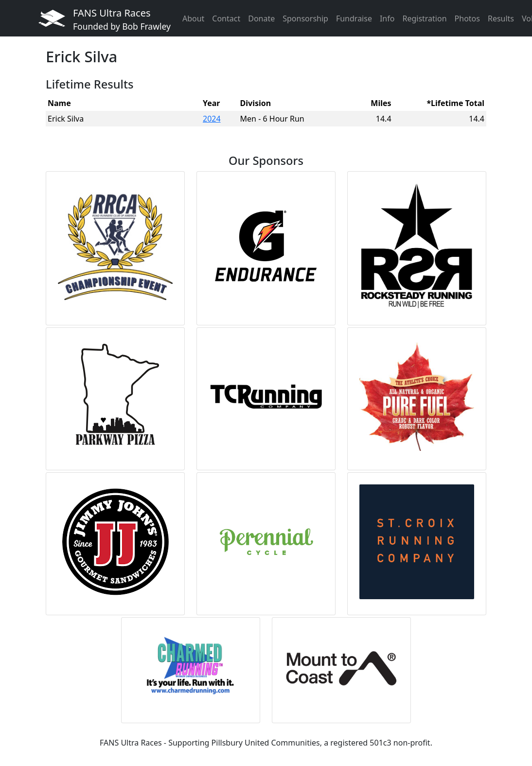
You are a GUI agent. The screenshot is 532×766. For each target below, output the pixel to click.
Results (501, 18)
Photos (467, 18)
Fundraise (354, 18)
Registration (424, 18)
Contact (226, 18)
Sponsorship (305, 18)
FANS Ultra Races (122, 19)
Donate (261, 18)
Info (387, 18)
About (193, 18)
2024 (212, 119)
